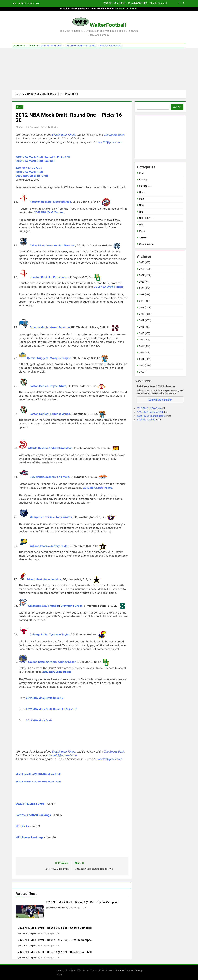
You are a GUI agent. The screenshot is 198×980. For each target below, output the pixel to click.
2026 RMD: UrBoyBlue (149, 408)
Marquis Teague (60, 358)
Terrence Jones (60, 414)
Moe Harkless (62, 202)
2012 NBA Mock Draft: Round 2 (35, 161)
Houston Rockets (41, 202)
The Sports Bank (114, 135)
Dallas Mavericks (41, 246)
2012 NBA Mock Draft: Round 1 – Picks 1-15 (43, 157)
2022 (142, 288)
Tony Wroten (64, 517)
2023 (142, 282)
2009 (142, 372)
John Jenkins (52, 579)
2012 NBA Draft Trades (49, 213)
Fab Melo (63, 477)
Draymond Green (72, 606)
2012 (142, 353)
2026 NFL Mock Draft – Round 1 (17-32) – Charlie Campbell (55, 952)
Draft (19, 107)
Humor (143, 192)
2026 (142, 262)
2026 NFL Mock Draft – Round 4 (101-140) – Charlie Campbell (135, 3)
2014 (142, 340)
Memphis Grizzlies (42, 517)
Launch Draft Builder (160, 400)
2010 (142, 366)
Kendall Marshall (64, 246)
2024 (142, 275)
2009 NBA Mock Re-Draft (32, 176)
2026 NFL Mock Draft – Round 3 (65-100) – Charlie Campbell (56, 940)
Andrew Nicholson (60, 448)
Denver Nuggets (38, 358)
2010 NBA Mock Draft (29, 172)
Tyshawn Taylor (59, 635)
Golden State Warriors (42, 662)
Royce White (58, 386)
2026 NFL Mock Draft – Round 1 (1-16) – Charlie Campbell (82, 902)
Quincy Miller (67, 662)
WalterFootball (108, 25)
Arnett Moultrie (60, 328)
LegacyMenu (19, 46)
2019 (142, 307)
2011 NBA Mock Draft (29, 169)
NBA (141, 205)
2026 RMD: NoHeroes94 (150, 412)
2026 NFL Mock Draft (51, 46)
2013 (142, 346)
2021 (142, 295)
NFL (141, 212)
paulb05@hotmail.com (63, 755)
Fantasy (143, 180)
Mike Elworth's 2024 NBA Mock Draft (38, 782)
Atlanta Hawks (37, 448)
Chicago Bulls (39, 635)
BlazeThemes (127, 971)
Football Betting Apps (111, 46)
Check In (33, 46)
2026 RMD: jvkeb (146, 420)
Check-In (132, 9)
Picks (142, 231)
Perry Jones (61, 277)
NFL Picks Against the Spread (81, 46)
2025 (142, 269)
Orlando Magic (39, 328)
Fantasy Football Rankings (33, 815)
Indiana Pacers (39, 546)
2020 (142, 301)
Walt (21, 127)
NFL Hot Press (147, 218)
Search (177, 107)
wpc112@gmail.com (110, 142)
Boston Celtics (39, 386)
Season (143, 237)
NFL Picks (22, 826)
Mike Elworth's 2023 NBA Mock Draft (38, 774)
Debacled (120, 9)
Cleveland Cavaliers (43, 477)
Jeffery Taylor (59, 546)
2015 (142, 333)
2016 (142, 327)
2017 (142, 320)
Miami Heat (35, 579)
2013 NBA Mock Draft (39, 720)
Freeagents (145, 186)
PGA (141, 225)
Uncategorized (147, 244)
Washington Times (63, 135)
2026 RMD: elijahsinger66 (151, 416)
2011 (142, 359)
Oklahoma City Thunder (44, 606)
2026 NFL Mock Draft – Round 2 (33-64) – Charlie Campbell (55, 928)
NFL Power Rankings (29, 838)
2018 (142, 314)
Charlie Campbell (57, 908)
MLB (141, 199)
